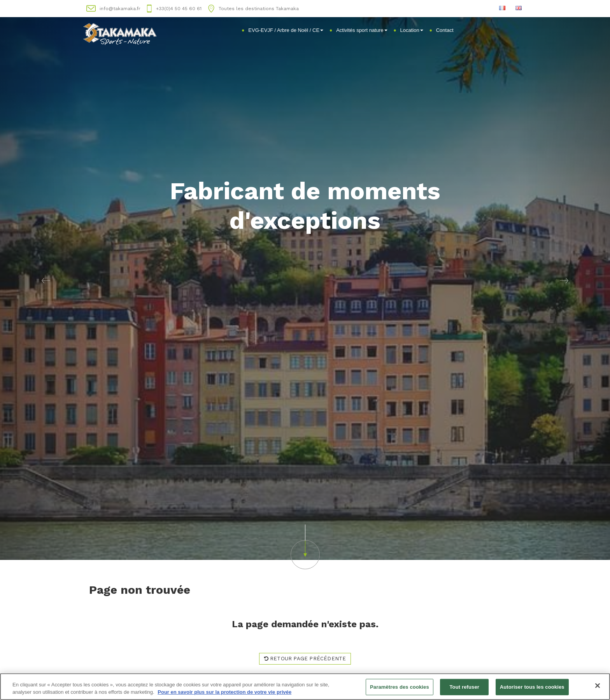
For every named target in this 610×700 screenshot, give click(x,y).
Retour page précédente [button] (305, 659)
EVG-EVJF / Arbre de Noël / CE (286, 30)
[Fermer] (598, 686)
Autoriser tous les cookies (532, 687)
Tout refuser (465, 687)
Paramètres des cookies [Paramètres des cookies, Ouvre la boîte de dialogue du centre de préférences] (400, 687)
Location (412, 30)
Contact (445, 30)
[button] (46, 280)
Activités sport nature (362, 30)
